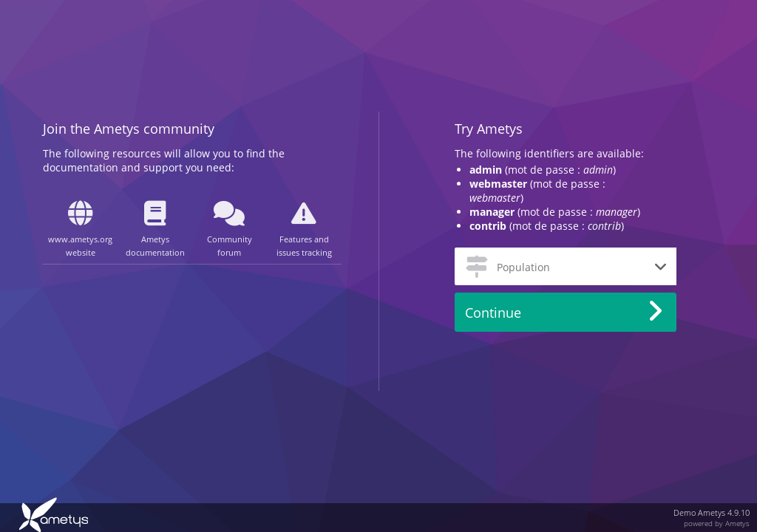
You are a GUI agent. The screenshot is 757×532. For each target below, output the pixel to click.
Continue (493, 313)
